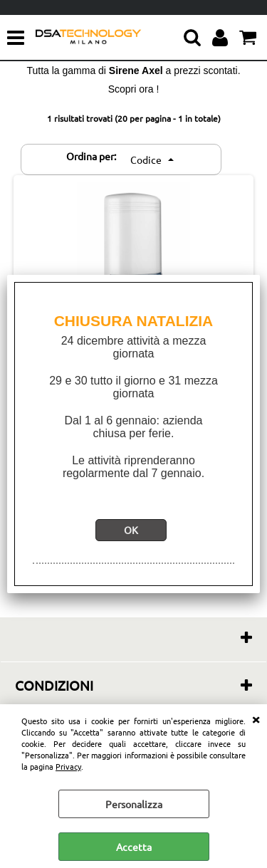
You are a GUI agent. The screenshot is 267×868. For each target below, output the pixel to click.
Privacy (68, 766)
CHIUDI (256, 718)
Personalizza (134, 804)
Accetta (134, 847)
